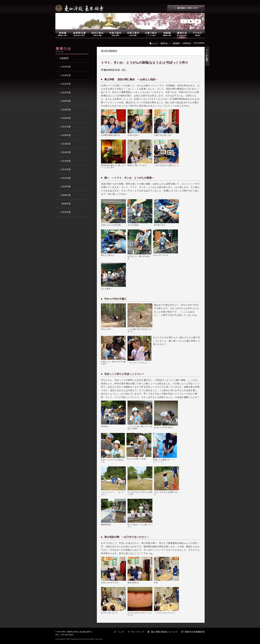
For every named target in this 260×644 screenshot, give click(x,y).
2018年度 (66, 118)
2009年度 (66, 195)
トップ (155, 43)
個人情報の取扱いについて (164, 632)
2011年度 (66, 178)
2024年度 (66, 67)
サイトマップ (138, 632)
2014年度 (66, 152)
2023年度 (66, 75)
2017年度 (66, 127)
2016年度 (66, 135)
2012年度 (66, 169)
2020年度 (66, 101)
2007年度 (66, 212)
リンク (121, 632)
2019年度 (66, 110)
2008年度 (187, 43)
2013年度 (66, 161)
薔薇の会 (165, 43)
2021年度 (66, 92)
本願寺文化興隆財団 (195, 632)
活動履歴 (176, 43)
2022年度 (66, 84)
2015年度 (66, 144)
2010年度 (66, 187)
